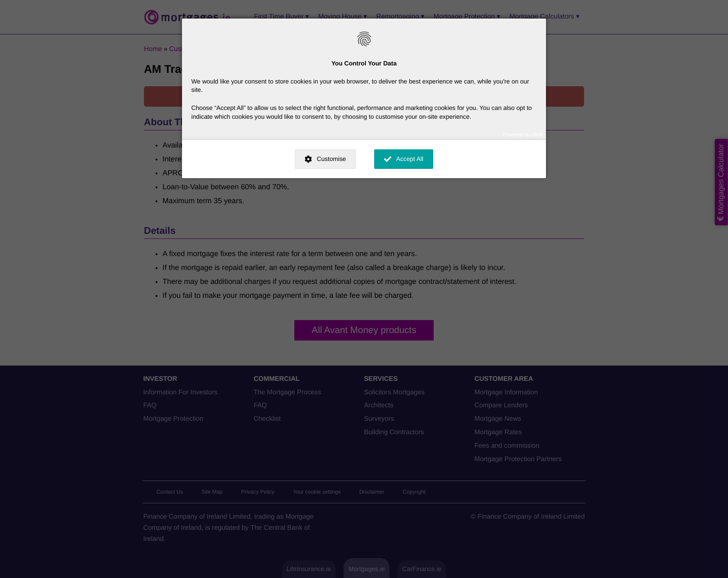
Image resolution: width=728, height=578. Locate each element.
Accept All (410, 159)
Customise (331, 159)
